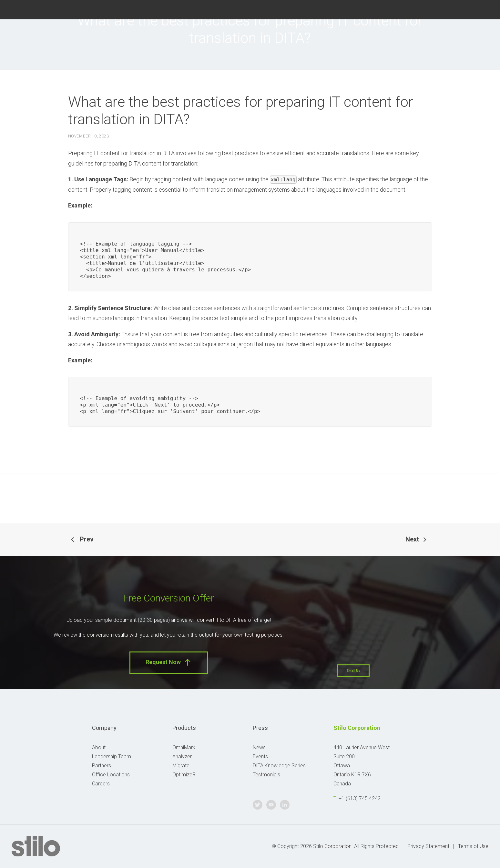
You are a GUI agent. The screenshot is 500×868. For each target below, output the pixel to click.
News (259, 747)
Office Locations (111, 775)
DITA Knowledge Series (279, 766)
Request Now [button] (169, 662)
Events (260, 757)
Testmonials (266, 775)
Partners (102, 766)
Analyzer (182, 757)
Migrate (181, 766)
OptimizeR (184, 775)
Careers (101, 784)
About (99, 747)
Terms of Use (473, 846)
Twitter (452, 9)
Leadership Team (112, 757)
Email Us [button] (353, 671)
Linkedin (484, 9)
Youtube (468, 9)
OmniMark (184, 747)
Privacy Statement (428, 846)
